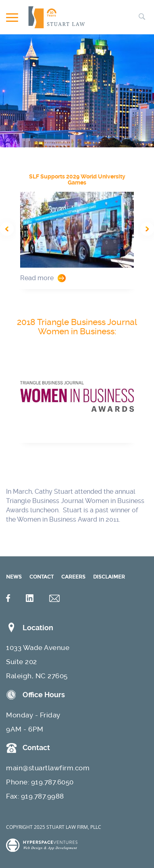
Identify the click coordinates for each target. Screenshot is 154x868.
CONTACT (42, 577)
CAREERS (73, 577)
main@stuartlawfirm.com (48, 768)
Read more (37, 278)
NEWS (14, 577)
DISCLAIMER (109, 577)
